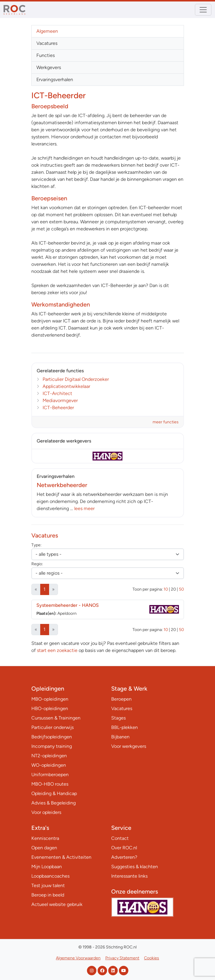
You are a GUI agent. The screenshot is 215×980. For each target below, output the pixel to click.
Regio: (37, 564)
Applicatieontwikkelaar (66, 386)
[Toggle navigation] (203, 10)
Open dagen (44, 848)
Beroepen (121, 699)
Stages (118, 718)
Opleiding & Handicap (54, 793)
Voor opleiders (46, 812)
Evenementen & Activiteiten (61, 857)
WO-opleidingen (49, 765)
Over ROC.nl (124, 848)
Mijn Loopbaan (47, 867)
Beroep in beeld (48, 895)
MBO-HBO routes (50, 784)
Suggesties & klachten (135, 867)
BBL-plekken (125, 727)
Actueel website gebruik (57, 904)
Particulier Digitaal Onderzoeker (76, 379)
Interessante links (129, 876)
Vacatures (47, 43)
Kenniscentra (45, 838)
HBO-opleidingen (50, 708)
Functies (46, 55)
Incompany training (52, 746)
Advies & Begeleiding (54, 803)
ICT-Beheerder (58, 408)
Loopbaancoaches (50, 876)
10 (166, 589)
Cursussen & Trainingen (56, 718)
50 (181, 589)
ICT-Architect (57, 393)
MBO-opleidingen (50, 699)
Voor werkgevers (129, 746)
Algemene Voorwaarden (78, 958)
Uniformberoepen (50, 775)
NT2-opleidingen (49, 756)
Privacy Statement (122, 958)
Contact (120, 838)
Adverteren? (124, 857)
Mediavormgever (60, 400)
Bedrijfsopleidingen (52, 737)
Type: (36, 545)
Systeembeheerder (68, 605)
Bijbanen (120, 737)
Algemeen (47, 31)
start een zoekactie (57, 650)
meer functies (166, 422)
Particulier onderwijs (52, 727)
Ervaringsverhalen (55, 80)
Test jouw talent (48, 885)
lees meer (84, 508)
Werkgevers (49, 67)
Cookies (152, 958)
